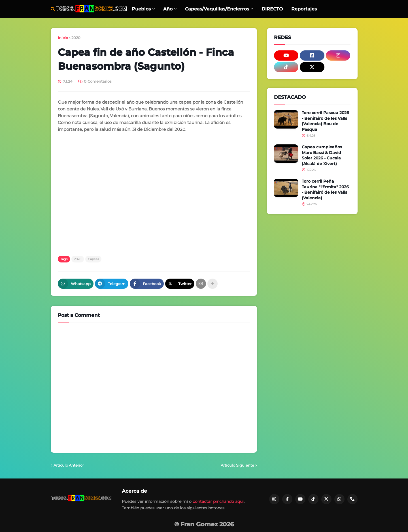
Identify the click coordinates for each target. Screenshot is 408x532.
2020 (76, 38)
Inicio (63, 38)
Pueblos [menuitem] (141, 9)
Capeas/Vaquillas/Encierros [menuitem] (217, 9)
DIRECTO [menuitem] (272, 9)
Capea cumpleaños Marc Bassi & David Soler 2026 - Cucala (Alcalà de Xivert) (322, 155)
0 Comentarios (98, 81)
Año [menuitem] (168, 9)
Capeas (93, 259)
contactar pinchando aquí (218, 501)
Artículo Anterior (69, 465)
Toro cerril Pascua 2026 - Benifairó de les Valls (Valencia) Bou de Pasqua (325, 121)
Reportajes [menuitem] (304, 9)
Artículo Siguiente (237, 465)
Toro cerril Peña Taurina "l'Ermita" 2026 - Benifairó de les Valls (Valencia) (325, 190)
